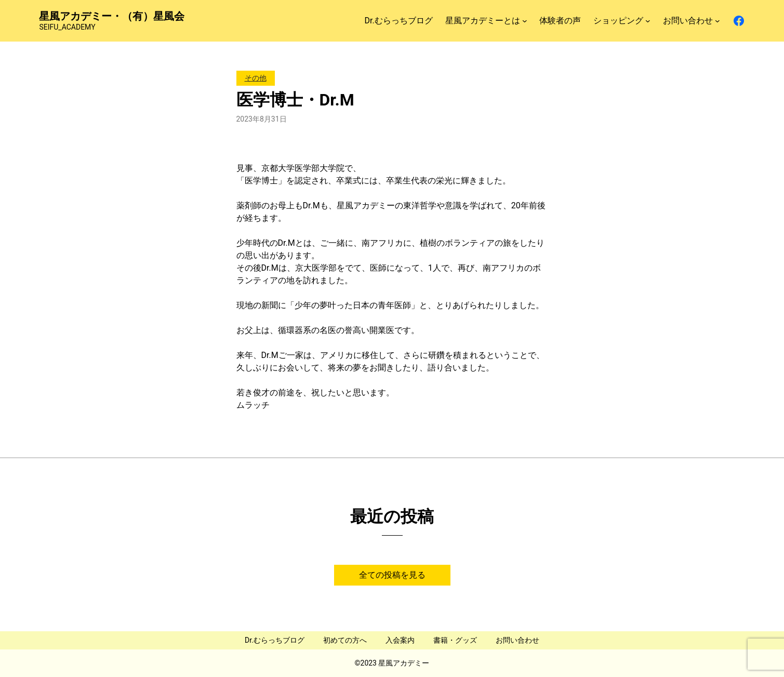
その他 (256, 78)
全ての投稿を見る (392, 575)
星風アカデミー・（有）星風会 (112, 16)
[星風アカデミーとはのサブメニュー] (525, 21)
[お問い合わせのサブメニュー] (717, 21)
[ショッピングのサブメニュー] (648, 21)
